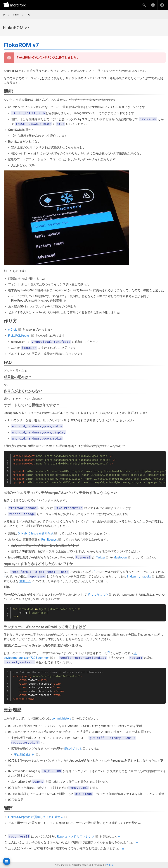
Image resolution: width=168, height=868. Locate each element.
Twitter (100, 557)
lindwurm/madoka (139, 576)
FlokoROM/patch (19, 336)
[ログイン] (162, 5)
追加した (25, 581)
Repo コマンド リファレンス (76, 837)
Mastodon (120, 557)
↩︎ (119, 837)
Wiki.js (110, 865)
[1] (95, 571)
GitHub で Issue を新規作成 (36, 533)
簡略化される (73, 749)
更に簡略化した (24, 755)
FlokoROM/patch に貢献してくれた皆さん (36, 817)
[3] (109, 652)
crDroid (13, 330)
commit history (61, 719)
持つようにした (98, 595)
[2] (5, 576)
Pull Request (49, 540)
